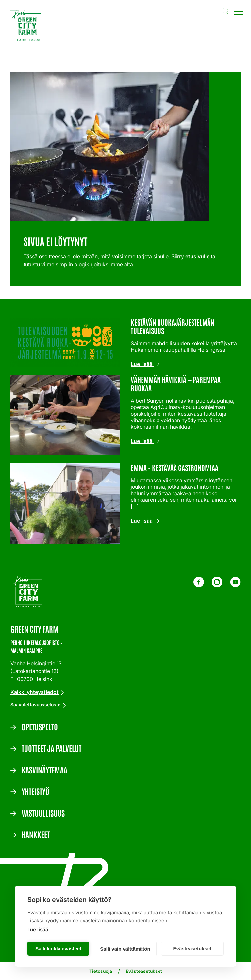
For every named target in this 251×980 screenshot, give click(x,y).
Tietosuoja (101, 971)
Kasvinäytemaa (44, 770)
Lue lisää (38, 930)
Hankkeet (36, 834)
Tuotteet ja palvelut (51, 748)
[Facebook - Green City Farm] (199, 585)
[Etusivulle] (27, 27)
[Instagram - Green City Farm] (217, 585)
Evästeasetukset (192, 949)
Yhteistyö (35, 791)
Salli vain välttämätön (125, 949)
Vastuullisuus (43, 813)
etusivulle (197, 256)
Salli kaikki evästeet (58, 949)
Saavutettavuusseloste (35, 704)
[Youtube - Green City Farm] (235, 585)
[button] (226, 11)
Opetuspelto (40, 727)
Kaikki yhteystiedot (34, 692)
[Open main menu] (239, 11)
